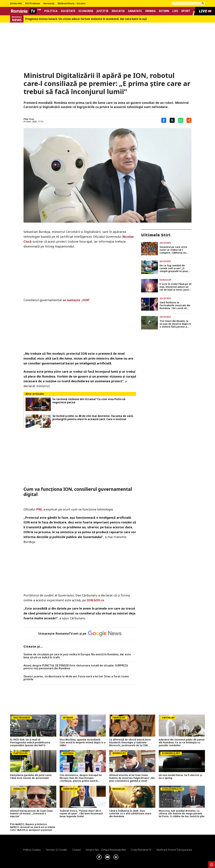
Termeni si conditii (56, 850)
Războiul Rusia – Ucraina (72, 4)
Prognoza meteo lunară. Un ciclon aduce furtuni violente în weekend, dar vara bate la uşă (86, 19)
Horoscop (49, 4)
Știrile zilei (16, 4)
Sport (186, 11)
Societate (68, 11)
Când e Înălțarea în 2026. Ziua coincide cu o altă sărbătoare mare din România (130, 814)
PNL (39, 509)
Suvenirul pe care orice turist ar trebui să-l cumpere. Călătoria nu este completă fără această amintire (173, 250)
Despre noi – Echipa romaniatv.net (106, 850)
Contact (76, 850)
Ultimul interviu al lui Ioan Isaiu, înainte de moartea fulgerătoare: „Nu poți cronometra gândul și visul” (132, 778)
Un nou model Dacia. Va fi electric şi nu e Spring (180, 777)
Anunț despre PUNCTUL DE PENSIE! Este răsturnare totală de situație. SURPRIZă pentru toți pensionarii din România (76, 667)
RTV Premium (33, 4)
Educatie (118, 11)
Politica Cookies (32, 850)
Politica (51, 11)
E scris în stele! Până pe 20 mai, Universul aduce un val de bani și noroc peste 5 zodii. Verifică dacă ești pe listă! (175, 287)
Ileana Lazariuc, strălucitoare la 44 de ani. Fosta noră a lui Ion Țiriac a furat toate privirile (76, 678)
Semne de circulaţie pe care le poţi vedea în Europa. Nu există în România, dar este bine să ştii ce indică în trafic (77, 656)
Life (175, 11)
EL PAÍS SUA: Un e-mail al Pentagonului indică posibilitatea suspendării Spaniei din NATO (30, 742)
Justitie (102, 11)
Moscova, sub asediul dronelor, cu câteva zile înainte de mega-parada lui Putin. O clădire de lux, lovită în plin (182, 814)
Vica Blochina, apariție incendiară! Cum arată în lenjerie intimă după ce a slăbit (83, 742)
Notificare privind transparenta (174, 850)
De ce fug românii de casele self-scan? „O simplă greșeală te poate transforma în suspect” (175, 268)
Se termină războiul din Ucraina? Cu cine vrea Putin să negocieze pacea (89, 401)
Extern (164, 11)
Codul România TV (141, 850)
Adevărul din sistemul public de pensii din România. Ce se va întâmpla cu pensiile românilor (182, 742)
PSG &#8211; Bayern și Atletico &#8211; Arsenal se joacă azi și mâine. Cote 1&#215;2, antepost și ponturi (33, 827)
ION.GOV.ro (95, 600)
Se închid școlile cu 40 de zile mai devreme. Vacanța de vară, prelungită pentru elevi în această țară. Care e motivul (93, 418)
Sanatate (135, 11)
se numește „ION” (76, 300)
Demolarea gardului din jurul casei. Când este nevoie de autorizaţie (31, 777)
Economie (86, 11)
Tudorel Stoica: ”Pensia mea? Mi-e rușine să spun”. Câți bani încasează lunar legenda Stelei (81, 814)
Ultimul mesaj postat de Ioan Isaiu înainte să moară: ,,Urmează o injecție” (31, 814)
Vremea (150, 11)
